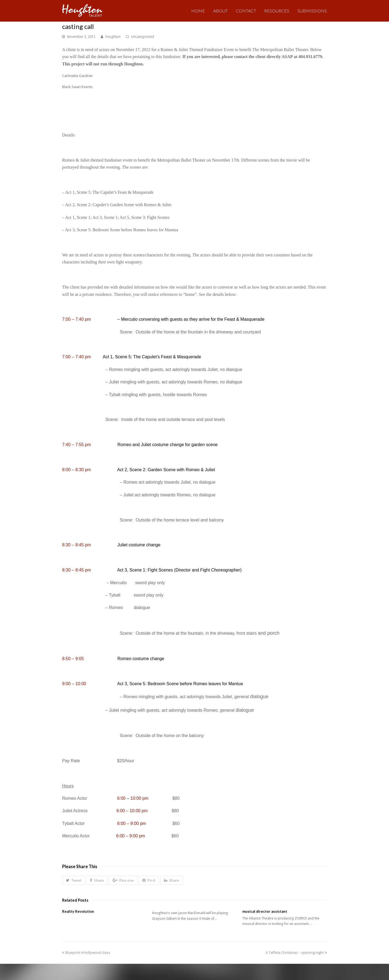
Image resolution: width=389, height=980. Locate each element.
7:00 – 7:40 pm (77, 319)
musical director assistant (265, 911)
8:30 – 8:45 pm (77, 545)
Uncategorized (142, 37)
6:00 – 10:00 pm (133, 798)
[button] (73, 880)
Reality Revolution (78, 911)
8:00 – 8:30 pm (77, 470)
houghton (113, 37)
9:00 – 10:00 (74, 684)
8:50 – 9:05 (73, 659)
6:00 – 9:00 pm (132, 823)
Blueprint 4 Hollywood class (86, 952)
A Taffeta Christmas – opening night (296, 952)
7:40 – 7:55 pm (77, 445)
